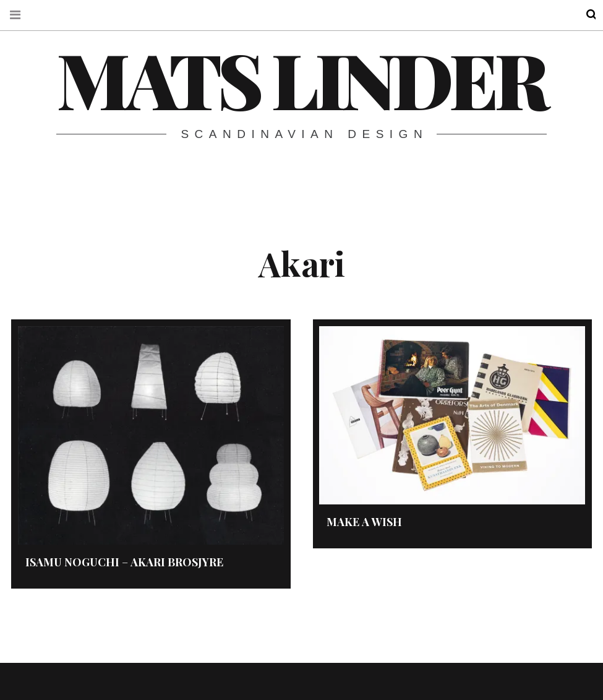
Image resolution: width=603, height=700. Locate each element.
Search (583, 15)
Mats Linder (301, 79)
